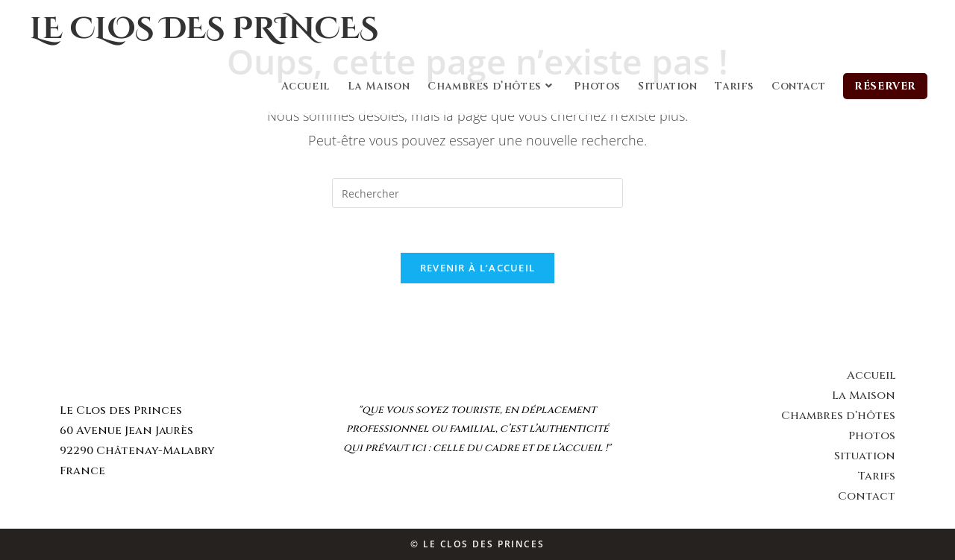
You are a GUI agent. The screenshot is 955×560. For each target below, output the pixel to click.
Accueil (871, 375)
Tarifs (876, 476)
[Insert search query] (477, 193)
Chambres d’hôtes (838, 416)
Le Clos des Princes (204, 29)
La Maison (864, 396)
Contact (867, 496)
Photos (872, 436)
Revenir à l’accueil (478, 268)
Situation (865, 456)
